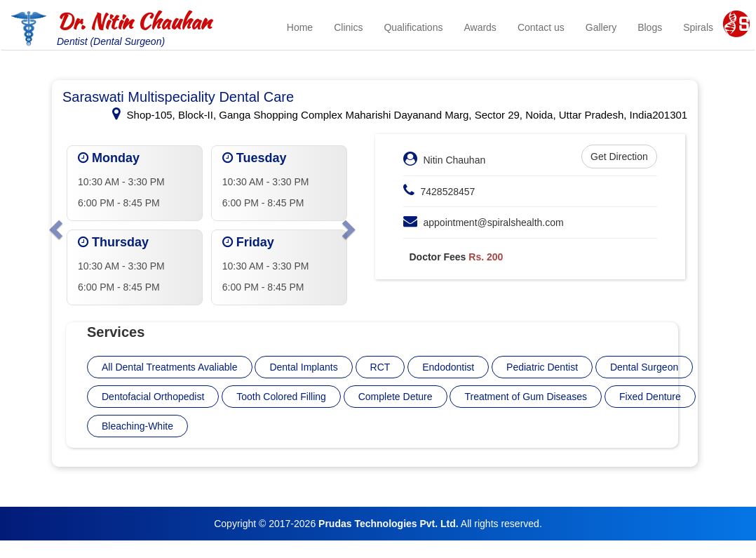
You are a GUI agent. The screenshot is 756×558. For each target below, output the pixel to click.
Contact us (541, 27)
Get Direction (619, 157)
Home (300, 27)
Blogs (650, 27)
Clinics (348, 27)
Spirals (698, 27)
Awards (480, 27)
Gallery (601, 27)
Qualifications (413, 27)
